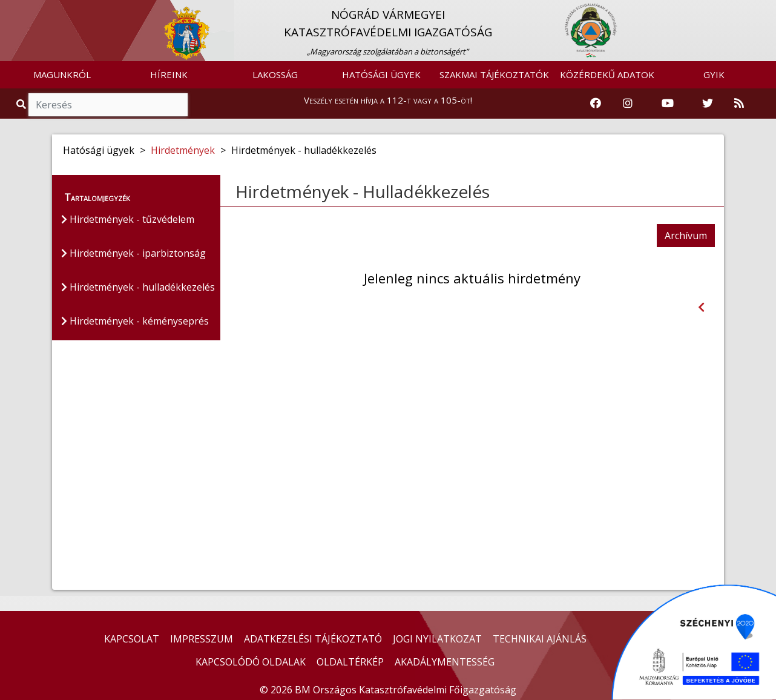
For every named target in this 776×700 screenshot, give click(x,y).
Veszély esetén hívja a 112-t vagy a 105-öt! (388, 100)
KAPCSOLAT (132, 639)
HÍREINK (169, 74)
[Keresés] (108, 105)
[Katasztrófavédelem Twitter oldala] (708, 104)
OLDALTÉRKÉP (350, 662)
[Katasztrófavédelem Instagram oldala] (628, 104)
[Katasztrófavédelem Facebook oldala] (596, 104)
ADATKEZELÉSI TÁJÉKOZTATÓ (313, 639)
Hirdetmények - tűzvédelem (128, 219)
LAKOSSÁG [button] (275, 74)
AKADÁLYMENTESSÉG (445, 662)
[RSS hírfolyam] (739, 104)
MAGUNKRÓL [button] (62, 74)
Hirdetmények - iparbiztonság (133, 253)
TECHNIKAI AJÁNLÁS (540, 639)
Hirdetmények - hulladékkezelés (138, 287)
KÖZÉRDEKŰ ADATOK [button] (607, 74)
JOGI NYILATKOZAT (437, 639)
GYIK (714, 74)
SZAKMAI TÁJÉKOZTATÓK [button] (494, 74)
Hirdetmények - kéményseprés (135, 321)
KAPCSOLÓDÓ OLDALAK (251, 662)
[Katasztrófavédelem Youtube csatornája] (668, 104)
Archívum (686, 236)
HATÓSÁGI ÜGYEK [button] (381, 74)
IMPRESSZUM (202, 639)
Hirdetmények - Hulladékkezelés (363, 191)
